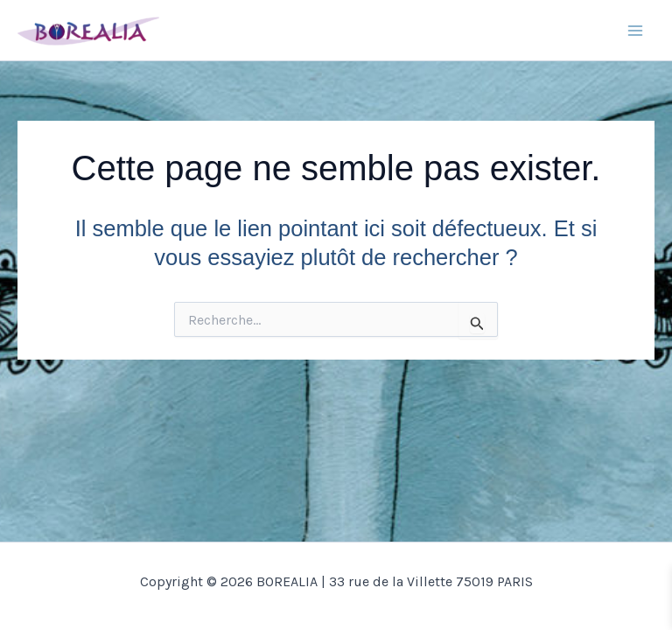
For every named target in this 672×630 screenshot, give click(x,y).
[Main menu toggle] (635, 31)
